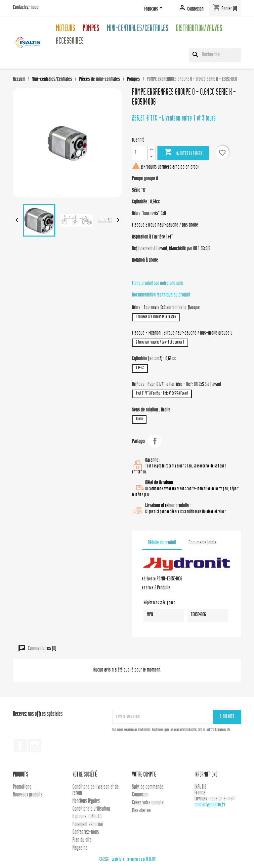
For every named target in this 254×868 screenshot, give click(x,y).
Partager (155, 441)
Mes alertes (141, 811)
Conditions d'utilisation (91, 809)
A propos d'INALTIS (87, 817)
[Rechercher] (215, 55)
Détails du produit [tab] (162, 543)
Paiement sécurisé (88, 825)
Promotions (22, 787)
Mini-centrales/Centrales (138, 29)
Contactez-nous (26, 8)
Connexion (140, 795)
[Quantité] (140, 153)
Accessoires (70, 42)
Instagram (35, 746)
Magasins (80, 848)
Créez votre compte (148, 803)
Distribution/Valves (199, 29)
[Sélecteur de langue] (155, 9)
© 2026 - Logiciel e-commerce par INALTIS (127, 860)
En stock (148, 588)
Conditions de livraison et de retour (96, 790)
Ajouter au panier (183, 153)
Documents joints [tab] (202, 543)
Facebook (20, 746)
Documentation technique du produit (161, 295)
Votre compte (144, 775)
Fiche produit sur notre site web (158, 284)
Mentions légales (86, 801)
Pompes (91, 29)
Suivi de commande (148, 787)
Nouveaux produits (28, 795)
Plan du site (82, 840)
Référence (149, 579)
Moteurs (65, 29)
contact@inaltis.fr (210, 805)
